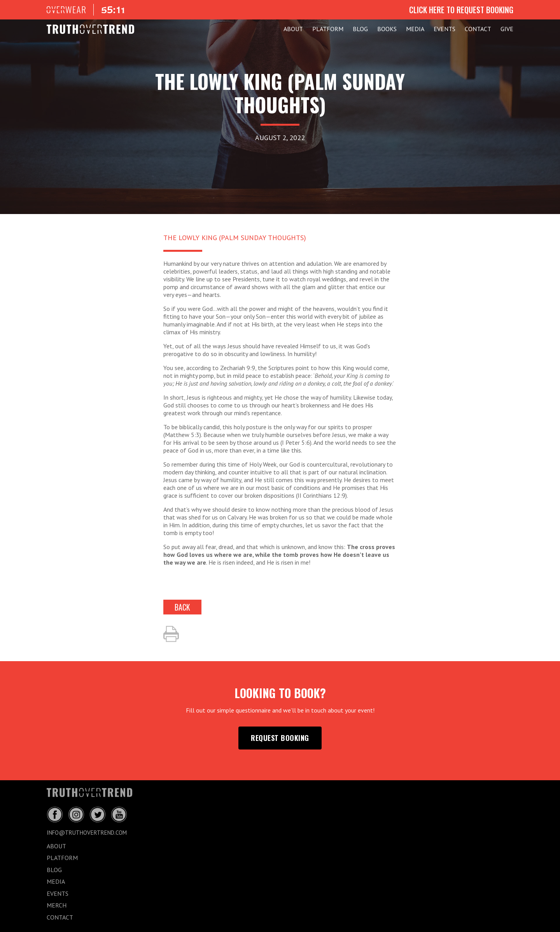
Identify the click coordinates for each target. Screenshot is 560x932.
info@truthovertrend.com (87, 833)
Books (387, 29)
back (182, 607)
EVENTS (444, 29)
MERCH (57, 905)
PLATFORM (328, 29)
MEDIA (415, 29)
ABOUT (293, 29)
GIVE (507, 29)
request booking (280, 738)
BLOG (360, 29)
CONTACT (478, 29)
